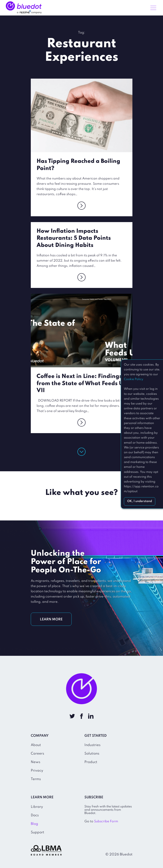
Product (91, 762)
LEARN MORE (51, 619)
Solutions (92, 754)
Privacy (37, 771)
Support (37, 832)
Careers (37, 754)
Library (37, 807)
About (36, 745)
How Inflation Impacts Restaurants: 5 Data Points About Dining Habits (74, 238)
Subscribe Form (106, 821)
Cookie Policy (134, 379)
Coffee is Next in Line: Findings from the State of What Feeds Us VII (81, 384)
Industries (92, 745)
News (36, 762)
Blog (34, 824)
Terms (36, 779)
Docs (35, 815)
